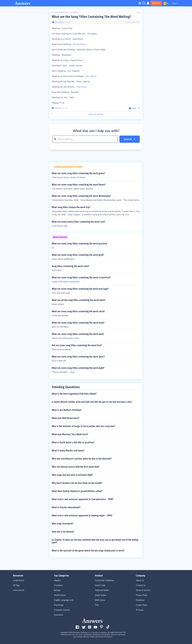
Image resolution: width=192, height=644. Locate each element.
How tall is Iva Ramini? (63, 532)
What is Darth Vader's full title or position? (73, 442)
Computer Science (62, 610)
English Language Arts (64, 600)
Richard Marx (80, 44)
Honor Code (100, 585)
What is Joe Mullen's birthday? (67, 410)
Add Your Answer (96, 114)
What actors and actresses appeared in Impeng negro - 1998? (82, 515)
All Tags (16, 585)
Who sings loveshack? (63, 524)
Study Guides (101, 595)
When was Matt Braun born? (65, 418)
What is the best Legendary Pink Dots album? (74, 394)
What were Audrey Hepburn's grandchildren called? (77, 491)
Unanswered (19, 590)
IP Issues (140, 610)
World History (60, 595)
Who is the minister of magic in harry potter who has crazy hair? (83, 426)
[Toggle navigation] (140, 3)
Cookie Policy (142, 605)
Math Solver (100, 600)
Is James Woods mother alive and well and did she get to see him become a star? (92, 402)
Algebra (57, 580)
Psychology (59, 605)
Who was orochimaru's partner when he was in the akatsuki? (82, 459)
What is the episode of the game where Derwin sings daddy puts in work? (88, 551)
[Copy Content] (133, 108)
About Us (140, 580)
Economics (59, 615)
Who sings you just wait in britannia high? (72, 475)
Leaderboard (19, 580)
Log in (175, 3)
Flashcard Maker (102, 590)
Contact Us (141, 585)
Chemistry (58, 585)
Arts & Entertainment (59, 12)
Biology (57, 590)
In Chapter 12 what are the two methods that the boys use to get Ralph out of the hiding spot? (95, 541)
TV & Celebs (74, 12)
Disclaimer (140, 600)
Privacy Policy (142, 595)
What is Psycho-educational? (66, 507)
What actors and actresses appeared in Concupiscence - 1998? (83, 499)
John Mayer (91, 76)
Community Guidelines (104, 580)
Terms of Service (143, 590)
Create (156, 3)
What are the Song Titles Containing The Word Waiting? (91, 17)
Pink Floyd (81, 87)
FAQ (97, 605)
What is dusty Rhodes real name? (68, 451)
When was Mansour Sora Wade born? (70, 434)
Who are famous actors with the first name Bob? (76, 467)
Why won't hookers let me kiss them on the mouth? (77, 483)
